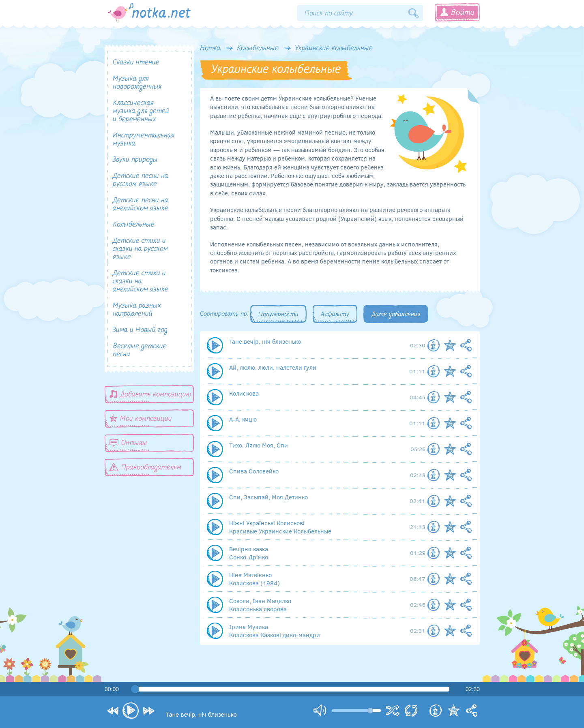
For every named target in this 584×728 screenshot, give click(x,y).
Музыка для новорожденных (137, 83)
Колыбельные (258, 49)
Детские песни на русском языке (141, 180)
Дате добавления (396, 315)
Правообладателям (145, 467)
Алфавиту (335, 315)
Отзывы (128, 443)
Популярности (278, 315)
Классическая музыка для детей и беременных (141, 111)
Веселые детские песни (140, 350)
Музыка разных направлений (137, 310)
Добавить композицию (150, 394)
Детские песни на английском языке (141, 204)
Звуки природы (135, 160)
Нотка (210, 49)
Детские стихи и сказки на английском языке (141, 282)
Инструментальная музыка (144, 140)
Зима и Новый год (140, 330)
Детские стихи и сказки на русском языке (140, 249)
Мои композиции (141, 419)
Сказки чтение (136, 63)
